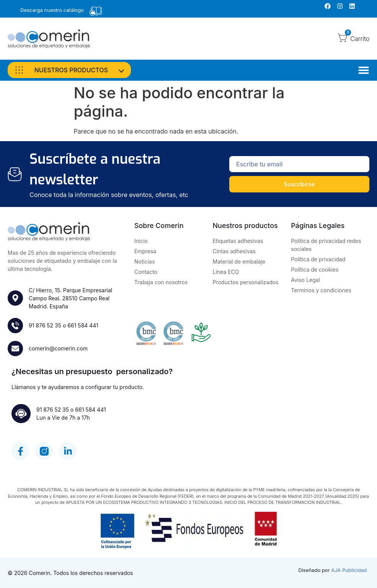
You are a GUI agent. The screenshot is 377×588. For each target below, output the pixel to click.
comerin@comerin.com (58, 348)
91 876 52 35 (45, 325)
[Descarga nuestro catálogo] (96, 11)
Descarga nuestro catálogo (52, 10)
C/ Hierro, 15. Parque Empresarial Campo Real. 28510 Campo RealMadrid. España (70, 298)
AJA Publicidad (349, 570)
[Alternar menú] (364, 70)
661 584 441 (83, 325)
